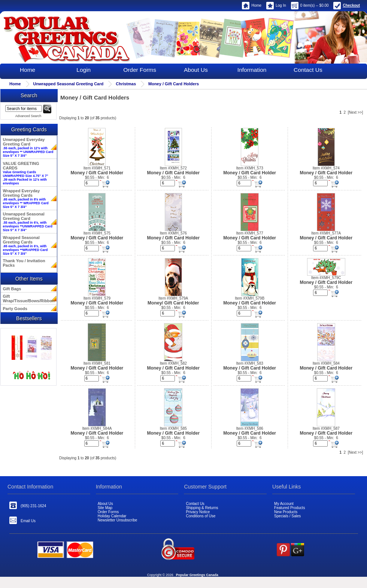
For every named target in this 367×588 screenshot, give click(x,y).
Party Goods (15, 309)
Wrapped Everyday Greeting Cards (26, 199)
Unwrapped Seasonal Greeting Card (69, 84)
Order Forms (140, 70)
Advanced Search (28, 116)
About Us (196, 70)
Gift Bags (12, 289)
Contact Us (308, 70)
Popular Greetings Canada (197, 575)
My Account (284, 504)
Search (29, 95)
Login (84, 70)
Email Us (22, 520)
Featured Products (289, 508)
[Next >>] (356, 112)
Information (252, 70)
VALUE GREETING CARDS (26, 173)
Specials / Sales (287, 516)
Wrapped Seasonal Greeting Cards (25, 245)
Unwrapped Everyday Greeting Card (28, 147)
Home (252, 5)
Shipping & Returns (202, 508)
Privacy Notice (198, 512)
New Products (286, 512)
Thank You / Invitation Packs (24, 263)
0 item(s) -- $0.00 (310, 5)
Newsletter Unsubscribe (118, 520)
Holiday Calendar (112, 516)
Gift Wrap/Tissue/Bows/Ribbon (28, 298)
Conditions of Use (201, 516)
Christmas (126, 84)
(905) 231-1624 (28, 505)
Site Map (105, 508)
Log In (276, 5)
